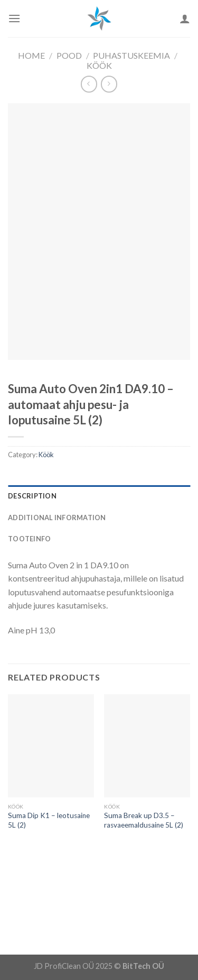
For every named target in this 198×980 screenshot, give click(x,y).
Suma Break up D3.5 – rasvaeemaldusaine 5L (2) (144, 820)
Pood (69, 55)
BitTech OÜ (143, 966)
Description (32, 496)
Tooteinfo (29, 539)
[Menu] (14, 18)
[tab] (99, 496)
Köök (99, 65)
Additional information (57, 518)
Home (31, 55)
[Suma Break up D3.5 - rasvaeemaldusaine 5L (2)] (147, 746)
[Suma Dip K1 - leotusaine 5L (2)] (51, 746)
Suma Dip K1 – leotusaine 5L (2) (49, 820)
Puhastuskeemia (131, 55)
